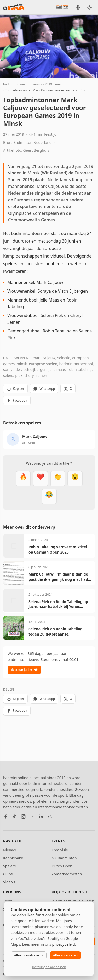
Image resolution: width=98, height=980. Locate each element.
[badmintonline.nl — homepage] (14, 7)
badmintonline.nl (16, 84)
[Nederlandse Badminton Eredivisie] (62, 7)
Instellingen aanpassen (49, 967)
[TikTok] (14, 817)
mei (58, 84)
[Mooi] (41, 479)
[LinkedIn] (41, 817)
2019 (48, 84)
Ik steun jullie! (24, 670)
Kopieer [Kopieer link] (15, 389)
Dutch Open (62, 866)
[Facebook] (5, 817)
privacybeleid (63, 944)
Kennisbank (13, 858)
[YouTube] (32, 817)
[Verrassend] (75, 479)
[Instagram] (23, 817)
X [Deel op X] (68, 389)
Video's (9, 882)
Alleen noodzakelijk (29, 955)
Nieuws (10, 850)
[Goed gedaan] (58, 479)
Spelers (9, 866)
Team (8, 901)
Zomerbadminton (67, 874)
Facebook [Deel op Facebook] (17, 400)
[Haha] (49, 496)
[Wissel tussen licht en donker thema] (90, 7)
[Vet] (23, 479)
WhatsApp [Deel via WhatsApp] (44, 389)
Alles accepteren (65, 955)
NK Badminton (64, 858)
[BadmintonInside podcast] (78, 7)
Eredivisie (60, 850)
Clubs (8, 874)
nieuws (37, 84)
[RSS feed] (50, 817)
